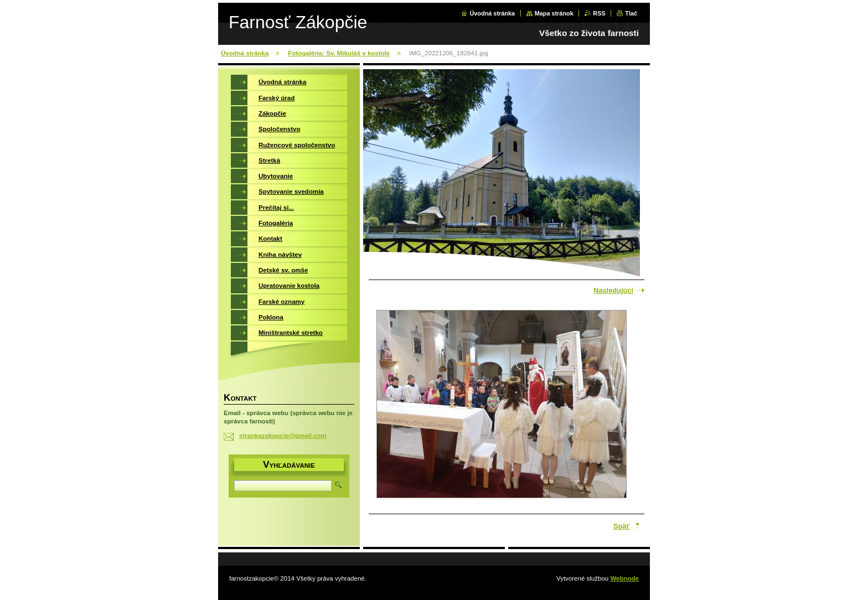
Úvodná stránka (492, 13)
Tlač (631, 13)
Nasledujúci (613, 290)
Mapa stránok (554, 13)
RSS (599, 13)
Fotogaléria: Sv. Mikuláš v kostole (339, 53)
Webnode (624, 578)
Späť (622, 526)
